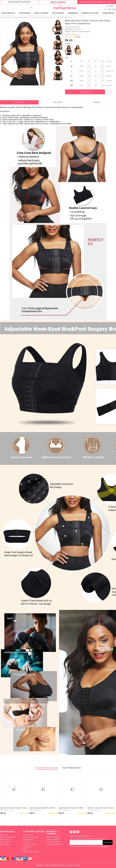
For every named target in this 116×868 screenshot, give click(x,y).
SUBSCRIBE (108, 842)
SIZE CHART (58, 102)
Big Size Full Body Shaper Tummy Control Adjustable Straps (14, 808)
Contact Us (27, 847)
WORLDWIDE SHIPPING (19, 2)
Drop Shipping (28, 840)
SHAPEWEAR (25, 13)
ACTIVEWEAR (58, 13)
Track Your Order (29, 844)
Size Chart (27, 842)
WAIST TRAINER (41, 13)
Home (2, 17)
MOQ (25, 849)
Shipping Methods (53, 839)
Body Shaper (19, 17)
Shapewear (9, 17)
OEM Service (5, 844)
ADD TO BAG (85, 92)
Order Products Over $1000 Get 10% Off (97, 2)
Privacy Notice (5, 840)
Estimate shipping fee (72, 34)
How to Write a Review (32, 852)
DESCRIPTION (19, 102)
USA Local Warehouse (55, 844)
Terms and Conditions (8, 837)
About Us (3, 835)
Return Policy (5, 842)
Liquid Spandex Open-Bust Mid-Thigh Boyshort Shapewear (43, 808)
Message (104, 846)
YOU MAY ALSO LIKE (46, 768)
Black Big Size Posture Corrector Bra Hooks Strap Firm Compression (49, 17)
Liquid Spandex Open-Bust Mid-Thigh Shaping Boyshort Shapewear (72, 808)
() (109, 9)
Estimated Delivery (53, 837)
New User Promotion (31, 837)
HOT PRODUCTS (72, 768)
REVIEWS (97, 102)
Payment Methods (53, 842)
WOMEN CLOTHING (90, 13)
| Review (78, 37)
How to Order (28, 835)
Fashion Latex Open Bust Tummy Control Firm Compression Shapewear (101, 808)
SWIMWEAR (73, 13)
